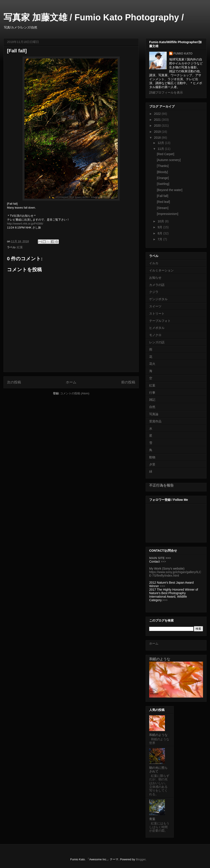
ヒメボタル (157, 328)
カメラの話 (157, 285)
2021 (158, 120)
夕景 (152, 464)
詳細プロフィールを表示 (166, 92)
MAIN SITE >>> (160, 558)
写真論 (154, 414)
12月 (161, 143)
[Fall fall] (163, 196)
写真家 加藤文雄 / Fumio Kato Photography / (94, 17)
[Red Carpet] (165, 154)
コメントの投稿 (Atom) (75, 393)
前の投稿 (128, 382)
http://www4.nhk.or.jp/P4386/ (25, 224)
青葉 (152, 819)
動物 (152, 457)
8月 (160, 233)
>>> (163, 562)
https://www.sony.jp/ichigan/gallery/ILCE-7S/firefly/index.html (175, 574)
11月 (161, 149)
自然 (152, 407)
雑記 (152, 400)
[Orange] (163, 178)
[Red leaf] (163, 202)
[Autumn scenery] (169, 160)
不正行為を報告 (161, 485)
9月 (160, 227)
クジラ (154, 292)
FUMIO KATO (183, 53)
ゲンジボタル (158, 299)
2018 (158, 138)
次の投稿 (14, 382)
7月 (160, 239)
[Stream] (163, 208)
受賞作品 (155, 421)
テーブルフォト (160, 321)
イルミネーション (161, 270)
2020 (158, 126)
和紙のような (160, 659)
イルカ (154, 263)
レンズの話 (157, 342)
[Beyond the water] (170, 190)
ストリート (157, 314)
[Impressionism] (168, 214)
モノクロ (155, 335)
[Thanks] (163, 166)
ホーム (71, 382)
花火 (152, 364)
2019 (158, 132)
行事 (152, 393)
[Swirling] (163, 184)
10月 (161, 221)
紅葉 (20, 247)
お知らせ (155, 278)
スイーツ (155, 306)
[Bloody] (162, 172)
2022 (158, 114)
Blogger (141, 859)
